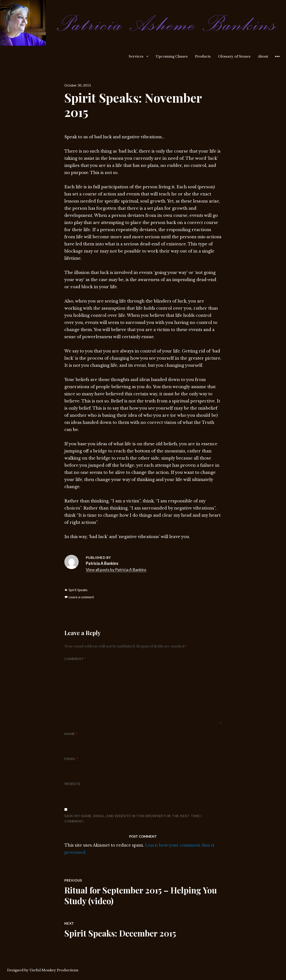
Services (136, 56)
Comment (75, 659)
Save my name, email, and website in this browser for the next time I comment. (133, 818)
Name (71, 734)
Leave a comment (81, 597)
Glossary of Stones (234, 56)
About (263, 56)
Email (71, 759)
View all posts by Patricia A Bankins (116, 570)
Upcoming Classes (172, 56)
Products (203, 56)
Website (72, 784)
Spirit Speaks (78, 590)
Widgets (277, 60)
